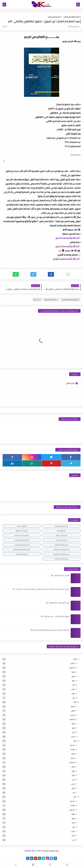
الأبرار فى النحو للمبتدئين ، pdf (60, 575)
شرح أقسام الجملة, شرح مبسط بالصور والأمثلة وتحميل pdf (50, 630)
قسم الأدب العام (61, 535)
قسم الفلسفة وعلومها (61, 554)
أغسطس (72, 668)
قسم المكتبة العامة (61, 559)
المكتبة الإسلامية (54, 17)
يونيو (73, 676)
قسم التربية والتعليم (61, 545)
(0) (5, 26)
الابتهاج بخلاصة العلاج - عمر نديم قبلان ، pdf (55, 616)
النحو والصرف (61, 531)
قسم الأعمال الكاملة (22, 535)
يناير (74, 698)
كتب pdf (37, 300)
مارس (73, 689)
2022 (75, 741)
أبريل (74, 685)
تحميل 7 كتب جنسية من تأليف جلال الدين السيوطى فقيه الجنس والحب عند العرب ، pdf (41, 589)
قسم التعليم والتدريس (22, 545)
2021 (75, 797)
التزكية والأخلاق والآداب (71, 17)
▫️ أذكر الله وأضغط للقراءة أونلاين (67, 259)
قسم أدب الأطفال (22, 531)
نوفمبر (73, 706)
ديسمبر (73, 745)
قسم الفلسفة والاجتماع (22, 549)
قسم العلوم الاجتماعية (61, 549)
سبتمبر (73, 663)
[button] (51, 274)
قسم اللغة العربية (22, 554)
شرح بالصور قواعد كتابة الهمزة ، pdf (58, 603)
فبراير (73, 693)
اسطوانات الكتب (22, 526)
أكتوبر (73, 711)
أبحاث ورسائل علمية (61, 526)
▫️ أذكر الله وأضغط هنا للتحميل (68, 238)
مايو (73, 681)
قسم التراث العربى (61, 540)
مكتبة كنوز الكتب (30, 851)
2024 (75, 659)
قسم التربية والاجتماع (22, 540)
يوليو (73, 672)
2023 (75, 702)
